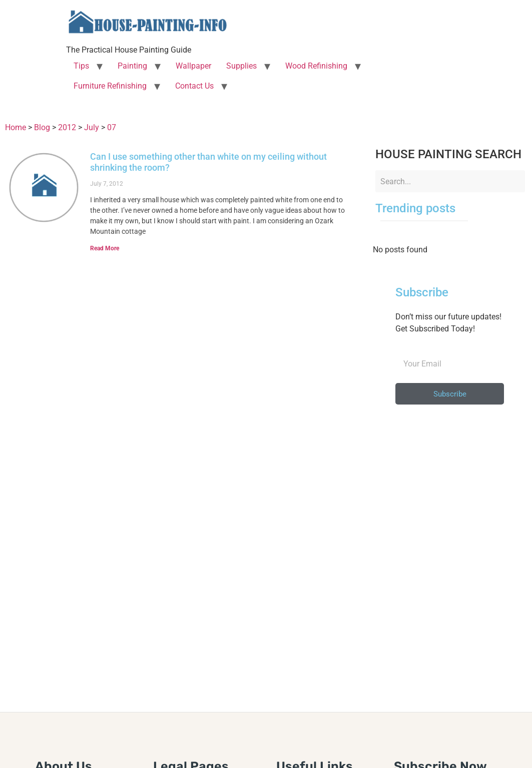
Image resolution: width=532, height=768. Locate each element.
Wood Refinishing (316, 66)
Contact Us (194, 86)
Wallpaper (193, 66)
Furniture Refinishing (110, 86)
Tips (81, 66)
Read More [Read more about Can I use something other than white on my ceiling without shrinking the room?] (105, 248)
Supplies (241, 66)
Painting (132, 66)
